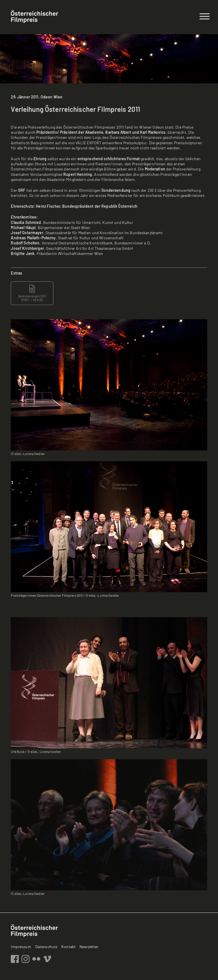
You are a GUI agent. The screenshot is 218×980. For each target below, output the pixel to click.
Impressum (21, 947)
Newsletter (89, 947)
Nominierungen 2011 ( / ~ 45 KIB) (32, 293)
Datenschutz (46, 947)
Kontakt (68, 947)
